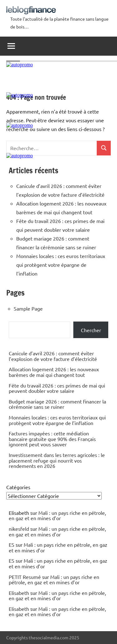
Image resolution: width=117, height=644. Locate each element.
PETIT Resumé (25, 577)
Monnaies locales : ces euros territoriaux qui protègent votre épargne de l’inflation (61, 265)
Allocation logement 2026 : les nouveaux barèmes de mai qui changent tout (54, 372)
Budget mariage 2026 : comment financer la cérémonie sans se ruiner (57, 404)
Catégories (18, 487)
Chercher (91, 330)
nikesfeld (19, 529)
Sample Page (28, 308)
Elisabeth (19, 593)
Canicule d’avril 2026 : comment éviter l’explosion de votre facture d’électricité (53, 356)
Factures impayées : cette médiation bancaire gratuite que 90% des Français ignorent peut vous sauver (52, 439)
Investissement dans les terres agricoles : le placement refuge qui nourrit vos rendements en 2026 (57, 460)
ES (12, 545)
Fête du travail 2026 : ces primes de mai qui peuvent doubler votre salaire (57, 388)
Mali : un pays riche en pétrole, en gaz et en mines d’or (57, 515)
